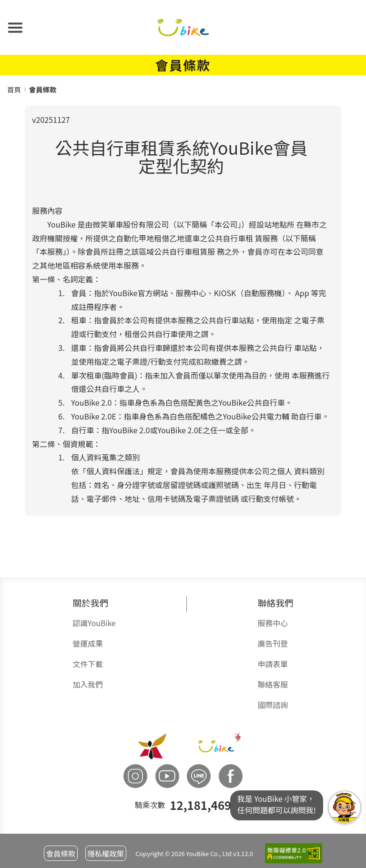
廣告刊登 (273, 644)
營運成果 (87, 644)
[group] (183, 311)
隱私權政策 (106, 853)
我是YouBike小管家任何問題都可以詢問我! (345, 807)
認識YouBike (94, 623)
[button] (15, 28)
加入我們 (87, 684)
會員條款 (61, 853)
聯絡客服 (273, 684)
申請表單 (273, 664)
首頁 (14, 89)
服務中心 (273, 623)
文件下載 (87, 664)
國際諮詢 (273, 705)
